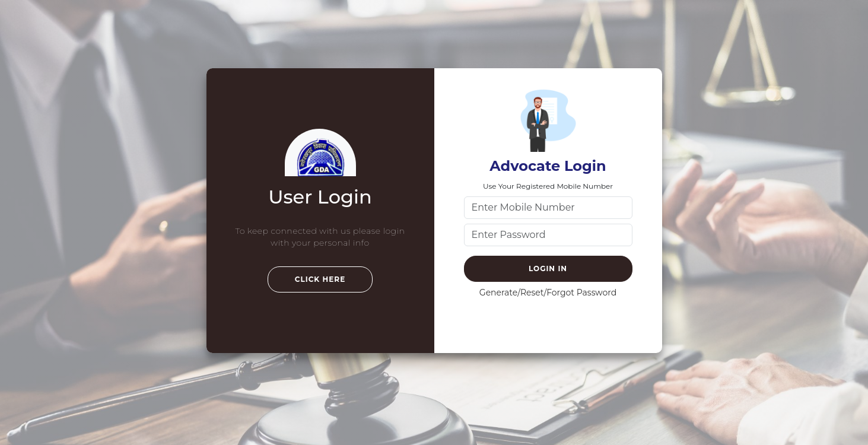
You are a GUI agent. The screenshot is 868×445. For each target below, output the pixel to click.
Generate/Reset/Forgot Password (548, 293)
